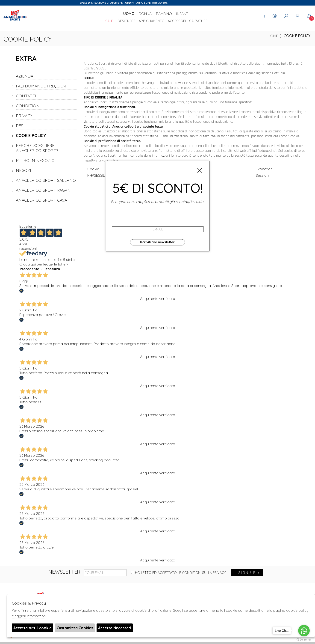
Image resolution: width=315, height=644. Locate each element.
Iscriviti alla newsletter (157, 242)
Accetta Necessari (115, 628)
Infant (182, 14)
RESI (20, 125)
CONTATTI (26, 96)
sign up (249, 573)
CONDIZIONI (28, 106)
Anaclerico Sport (15, 21)
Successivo (51, 269)
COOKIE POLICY (31, 135)
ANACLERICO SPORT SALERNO (46, 180)
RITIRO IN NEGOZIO (35, 160)
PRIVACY (24, 116)
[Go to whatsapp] (304, 631)
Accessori (177, 21)
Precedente (29, 269)
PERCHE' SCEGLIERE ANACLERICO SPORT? (37, 148)
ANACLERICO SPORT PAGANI (44, 190)
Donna (145, 14)
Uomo (129, 14)
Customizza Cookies (75, 628)
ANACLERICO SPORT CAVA (41, 200)
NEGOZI (24, 170)
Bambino (164, 14)
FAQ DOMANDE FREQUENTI (43, 86)
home (273, 36)
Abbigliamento (152, 21)
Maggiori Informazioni (29, 616)
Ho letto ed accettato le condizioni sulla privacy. (179, 573)
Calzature (198, 21)
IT (264, 16)
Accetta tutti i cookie (32, 628)
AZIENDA (25, 76)
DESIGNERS (127, 21)
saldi (110, 21)
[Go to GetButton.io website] (304, 639)
